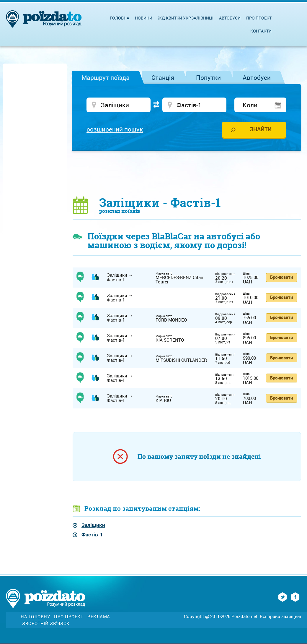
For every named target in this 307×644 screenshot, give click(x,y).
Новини (144, 18)
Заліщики (93, 525)
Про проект (259, 18)
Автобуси (257, 77)
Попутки (208, 77)
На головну (35, 617)
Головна (120, 18)
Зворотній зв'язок (46, 623)
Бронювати (281, 277)
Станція (163, 77)
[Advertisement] (187, 173)
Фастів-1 (92, 534)
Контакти (261, 31)
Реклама (99, 617)
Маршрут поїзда (106, 77)
